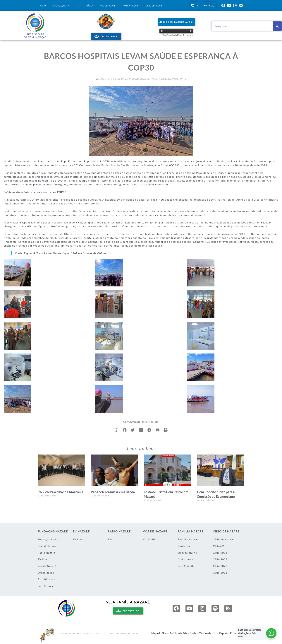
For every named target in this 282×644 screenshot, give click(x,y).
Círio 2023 (220, 559)
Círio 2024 (220, 553)
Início (43, 6)
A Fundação (61, 6)
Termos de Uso (208, 633)
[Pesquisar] (277, 26)
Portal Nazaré (47, 546)
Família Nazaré (131, 6)
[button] (176, 22)
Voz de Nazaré (108, 6)
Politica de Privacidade (183, 633)
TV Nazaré (44, 559)
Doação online (187, 553)
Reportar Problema (230, 633)
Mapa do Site (159, 633)
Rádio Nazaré (46, 553)
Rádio (90, 6)
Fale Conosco (47, 586)
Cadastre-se (186, 559)
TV (78, 6)
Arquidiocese (46, 579)
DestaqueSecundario (137, 79)
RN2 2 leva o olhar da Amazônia (60, 492)
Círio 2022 (220, 566)
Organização (46, 573)
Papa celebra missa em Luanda (113, 492)
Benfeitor (184, 546)
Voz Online (150, 539)
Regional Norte (177, 79)
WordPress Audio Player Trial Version (178, 35)
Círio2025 (220, 546)
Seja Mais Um (187, 566)
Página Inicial (158, 79)
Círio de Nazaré (154, 6)
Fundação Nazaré (49, 539)
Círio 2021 (220, 573)
